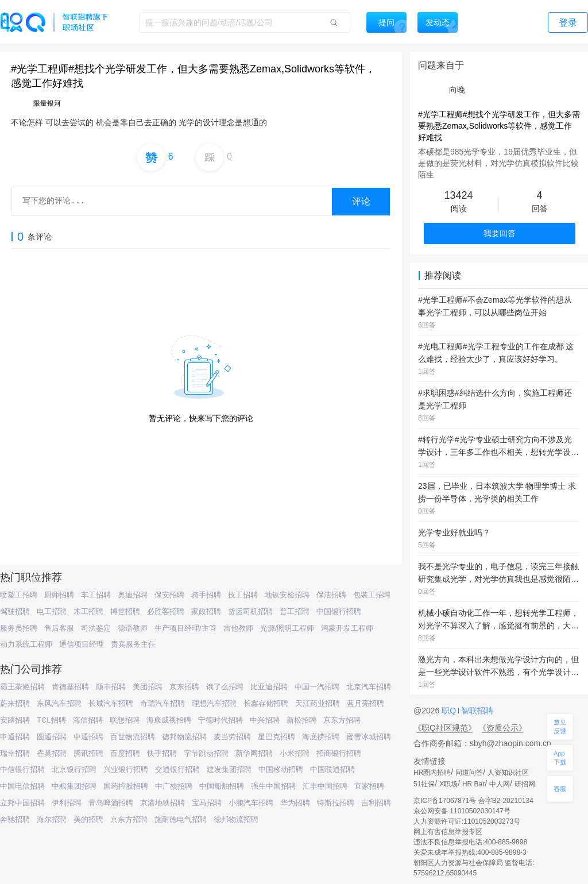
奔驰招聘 (15, 819)
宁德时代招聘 (220, 720)
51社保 (424, 784)
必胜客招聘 (166, 611)
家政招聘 (206, 611)
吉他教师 (238, 628)
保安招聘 (169, 595)
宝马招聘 (207, 803)
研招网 (525, 784)
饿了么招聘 (225, 687)
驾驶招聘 (15, 611)
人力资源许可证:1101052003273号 (467, 821)
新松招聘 (301, 720)
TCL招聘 (51, 720)
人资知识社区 (508, 773)
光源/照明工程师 (287, 628)
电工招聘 (52, 611)
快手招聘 (162, 753)
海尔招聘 (52, 819)
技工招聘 (243, 595)
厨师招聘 (59, 595)
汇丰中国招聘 (325, 786)
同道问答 (469, 773)
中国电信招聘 (22, 786)
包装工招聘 (372, 595)
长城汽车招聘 (111, 703)
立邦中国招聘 (22, 803)
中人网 (500, 784)
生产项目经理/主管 (185, 628)
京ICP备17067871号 (445, 801)
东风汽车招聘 (59, 703)
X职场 (448, 784)
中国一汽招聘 (317, 687)
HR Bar (473, 784)
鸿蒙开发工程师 (347, 628)
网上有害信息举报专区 (448, 832)
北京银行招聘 (74, 769)
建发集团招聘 (229, 769)
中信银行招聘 (22, 769)
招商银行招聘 (339, 753)
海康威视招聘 (169, 720)
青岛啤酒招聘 (111, 803)
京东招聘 (184, 687)
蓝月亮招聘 (365, 703)
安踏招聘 (15, 720)
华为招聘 (295, 803)
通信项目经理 (82, 644)
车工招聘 (96, 595)
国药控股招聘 (126, 786)
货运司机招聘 (250, 611)
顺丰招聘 (111, 687)
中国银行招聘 (339, 611)
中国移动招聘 (281, 769)
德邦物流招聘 (184, 737)
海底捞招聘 (321, 737)
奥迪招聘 (133, 595)
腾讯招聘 (88, 753)
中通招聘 (88, 737)
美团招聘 (148, 687)
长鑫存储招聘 (266, 703)
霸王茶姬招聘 (22, 687)
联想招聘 (125, 720)
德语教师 (133, 628)
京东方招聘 (342, 720)
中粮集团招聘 (74, 786)
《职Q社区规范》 (445, 728)
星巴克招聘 (276, 737)
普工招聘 (295, 611)
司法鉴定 (96, 628)
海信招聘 (88, 720)
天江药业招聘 (318, 703)
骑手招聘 (206, 595)
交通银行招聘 (177, 769)
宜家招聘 (369, 786)
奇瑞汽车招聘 (163, 703)
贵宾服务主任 (133, 644)
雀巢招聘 (52, 753)
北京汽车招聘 (369, 687)
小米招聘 (295, 753)
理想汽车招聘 (214, 703)
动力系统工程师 (26, 644)
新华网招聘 (254, 753)
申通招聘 (15, 737)
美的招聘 (88, 819)
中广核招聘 (174, 786)
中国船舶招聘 (222, 786)
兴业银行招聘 (126, 769)
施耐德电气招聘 (181, 819)
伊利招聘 (67, 803)
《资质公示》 (502, 728)
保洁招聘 (331, 595)
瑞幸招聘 (15, 753)
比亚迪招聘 (269, 687)
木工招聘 (88, 611)
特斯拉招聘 (336, 803)
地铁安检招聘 (287, 595)
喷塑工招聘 (19, 595)
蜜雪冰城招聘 (369, 737)
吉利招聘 (376, 803)
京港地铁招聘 (163, 803)
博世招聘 (125, 611)
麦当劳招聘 (232, 737)
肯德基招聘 (70, 687)
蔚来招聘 (15, 703)
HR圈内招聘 (432, 773)
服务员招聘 (19, 628)
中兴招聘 (265, 720)
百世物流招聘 (133, 737)
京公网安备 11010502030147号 (462, 811)
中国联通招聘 (332, 769)
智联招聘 (476, 711)
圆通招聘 (52, 737)
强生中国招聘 (273, 786)
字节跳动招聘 (206, 753)
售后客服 (59, 628)
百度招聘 (125, 753)
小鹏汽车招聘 (251, 803)
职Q (450, 711)
